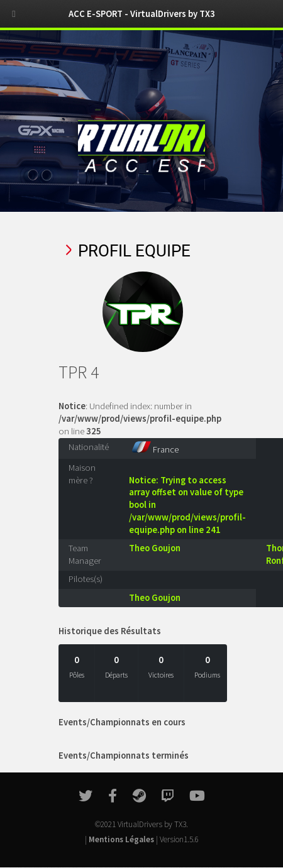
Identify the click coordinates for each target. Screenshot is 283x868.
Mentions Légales (121, 839)
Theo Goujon (155, 548)
